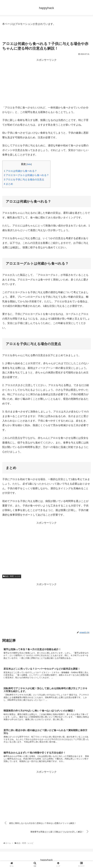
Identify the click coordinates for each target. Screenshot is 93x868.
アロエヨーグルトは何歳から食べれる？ (26, 175)
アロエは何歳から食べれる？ (20, 171)
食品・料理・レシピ (12, 576)
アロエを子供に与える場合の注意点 (24, 180)
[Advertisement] (46, 82)
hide (29, 164)
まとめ (8, 184)
